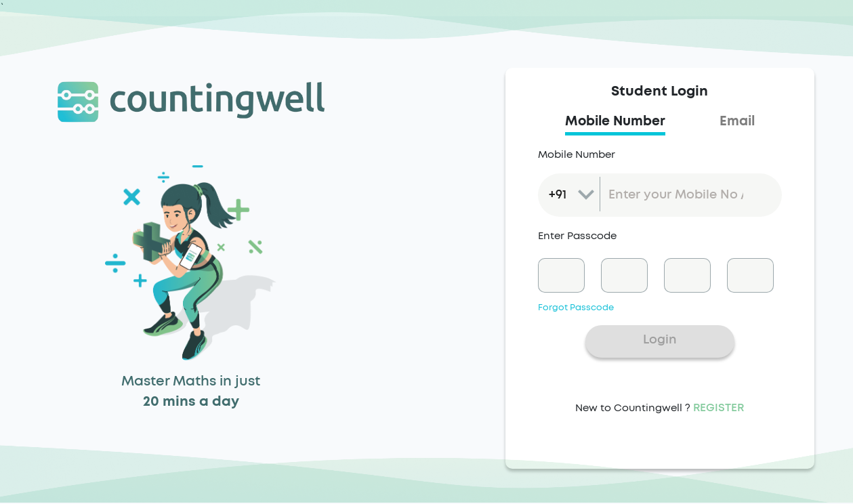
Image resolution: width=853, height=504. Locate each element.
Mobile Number (577, 155)
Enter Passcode (577, 236)
